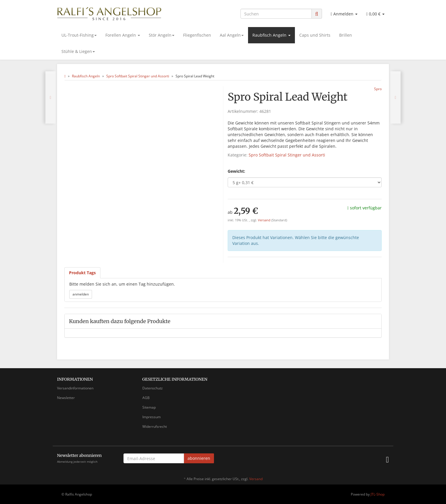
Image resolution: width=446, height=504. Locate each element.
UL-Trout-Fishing (79, 35)
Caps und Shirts (315, 35)
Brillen (346, 35)
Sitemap (149, 407)
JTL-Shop (378, 494)
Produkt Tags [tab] (82, 273)
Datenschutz (153, 388)
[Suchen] (276, 14)
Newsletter (66, 398)
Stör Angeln (162, 35)
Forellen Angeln (123, 35)
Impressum (152, 417)
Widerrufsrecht (155, 426)
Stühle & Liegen (78, 51)
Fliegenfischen (197, 35)
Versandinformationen (75, 388)
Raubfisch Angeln (271, 35)
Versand (265, 220)
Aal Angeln (232, 35)
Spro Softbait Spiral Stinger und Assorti (287, 155)
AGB (146, 398)
